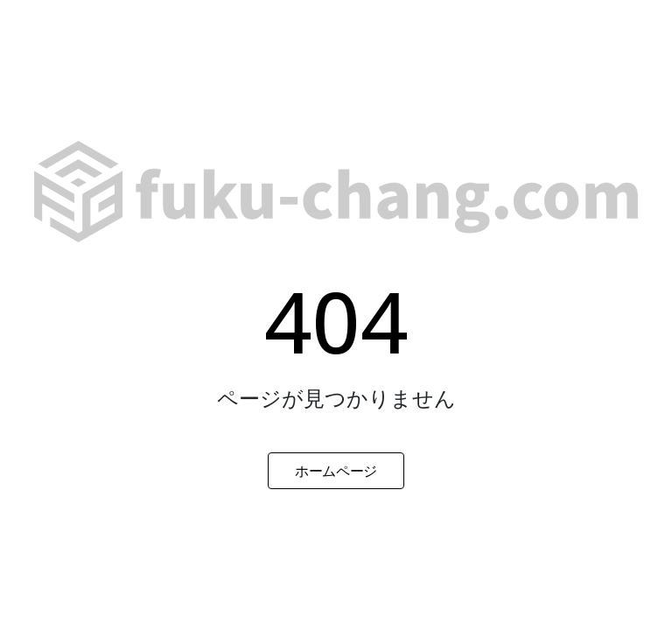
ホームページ (336, 471)
